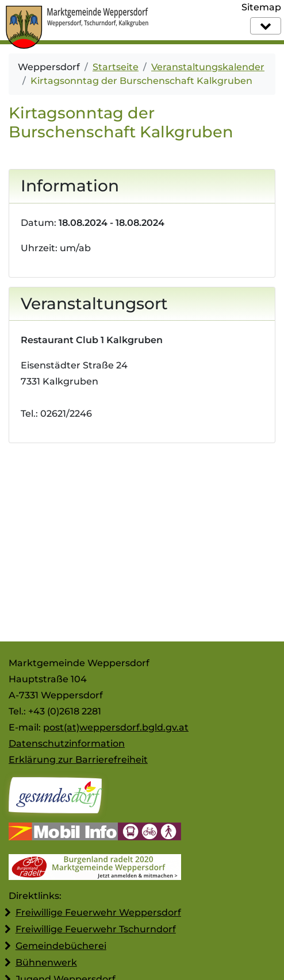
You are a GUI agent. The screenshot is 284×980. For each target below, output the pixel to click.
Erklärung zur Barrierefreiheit (78, 760)
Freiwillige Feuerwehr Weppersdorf (98, 912)
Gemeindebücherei (61, 946)
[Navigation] (266, 26)
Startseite (116, 67)
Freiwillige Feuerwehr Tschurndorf (96, 929)
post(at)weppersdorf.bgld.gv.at (116, 727)
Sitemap (261, 7)
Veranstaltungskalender (208, 67)
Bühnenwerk (46, 962)
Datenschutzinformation (67, 743)
